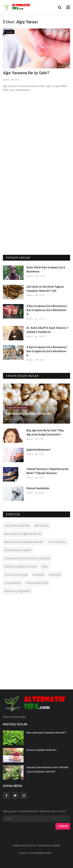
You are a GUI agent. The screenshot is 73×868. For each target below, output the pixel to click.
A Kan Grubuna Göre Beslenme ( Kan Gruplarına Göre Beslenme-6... (47, 351)
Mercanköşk (42, 526)
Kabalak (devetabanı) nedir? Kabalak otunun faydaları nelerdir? (47, 769)
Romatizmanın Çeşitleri (18, 550)
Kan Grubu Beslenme (17, 526)
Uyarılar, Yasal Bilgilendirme (35, 853)
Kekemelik (55, 575)
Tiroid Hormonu (57, 542)
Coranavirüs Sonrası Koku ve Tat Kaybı (27, 558)
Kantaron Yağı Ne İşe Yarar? (21, 566)
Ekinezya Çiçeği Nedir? (18, 591)
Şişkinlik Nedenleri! (39, 450)
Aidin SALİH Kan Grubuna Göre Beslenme (46, 269)
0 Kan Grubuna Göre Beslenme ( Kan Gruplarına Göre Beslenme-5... (47, 310)
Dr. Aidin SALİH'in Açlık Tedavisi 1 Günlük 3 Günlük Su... (47, 330)
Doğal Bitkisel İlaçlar (17, 407)
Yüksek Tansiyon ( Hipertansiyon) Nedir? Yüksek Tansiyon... (47, 471)
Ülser (45, 566)
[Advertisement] (36, 133)
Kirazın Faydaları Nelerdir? (42, 750)
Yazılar (10, 32)
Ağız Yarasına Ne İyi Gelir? (26, 73)
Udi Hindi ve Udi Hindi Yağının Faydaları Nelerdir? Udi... (45, 289)
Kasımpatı (38, 575)
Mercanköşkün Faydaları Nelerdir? (46, 733)
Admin (6, 80)
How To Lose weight (16, 575)
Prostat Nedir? (13, 583)
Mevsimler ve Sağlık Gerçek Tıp (23, 534)
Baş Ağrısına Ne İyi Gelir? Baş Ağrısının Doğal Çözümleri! (45, 432)
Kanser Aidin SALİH (37, 583)
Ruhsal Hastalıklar (38, 488)
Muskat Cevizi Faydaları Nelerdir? (24, 542)
